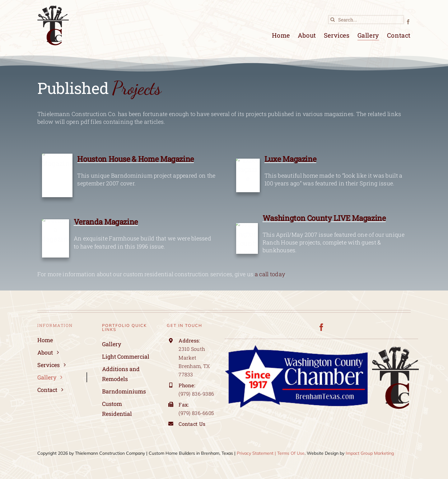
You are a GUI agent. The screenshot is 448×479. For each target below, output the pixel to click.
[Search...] (366, 20)
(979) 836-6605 (196, 413)
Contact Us (193, 424)
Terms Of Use (291, 453)
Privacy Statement (255, 453)
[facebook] (408, 22)
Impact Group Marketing (370, 453)
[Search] (333, 20)
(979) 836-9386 (196, 394)
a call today (270, 275)
